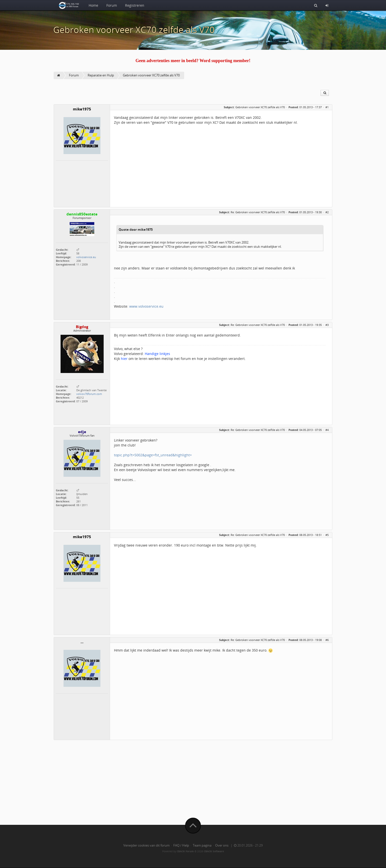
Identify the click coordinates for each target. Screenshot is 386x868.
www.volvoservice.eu (146, 306)
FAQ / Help (181, 845)
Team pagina (202, 845)
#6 (327, 640)
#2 (327, 212)
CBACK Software (214, 851)
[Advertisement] (193, 778)
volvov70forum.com (89, 394)
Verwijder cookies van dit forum (146, 845)
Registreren (135, 5)
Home (93, 5)
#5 (327, 535)
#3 (327, 325)
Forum (112, 5)
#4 (327, 430)
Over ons (222, 845)
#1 (327, 107)
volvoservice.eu (86, 257)
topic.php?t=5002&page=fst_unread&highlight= (153, 455)
